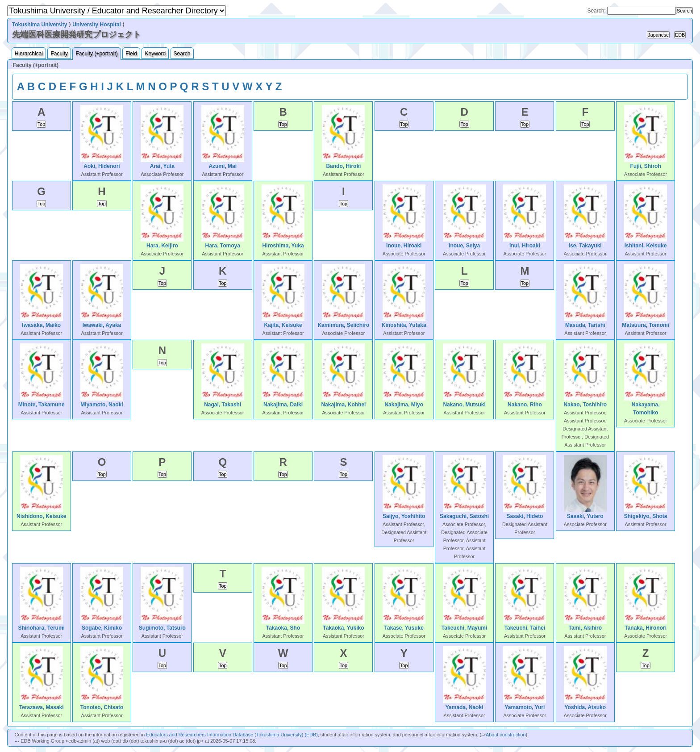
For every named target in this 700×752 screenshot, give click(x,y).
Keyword (155, 54)
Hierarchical (29, 54)
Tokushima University (40, 25)
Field (131, 54)
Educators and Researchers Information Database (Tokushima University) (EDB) (232, 735)
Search (182, 54)
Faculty (59, 54)
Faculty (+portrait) (96, 54)
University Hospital (97, 25)
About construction (506, 735)
